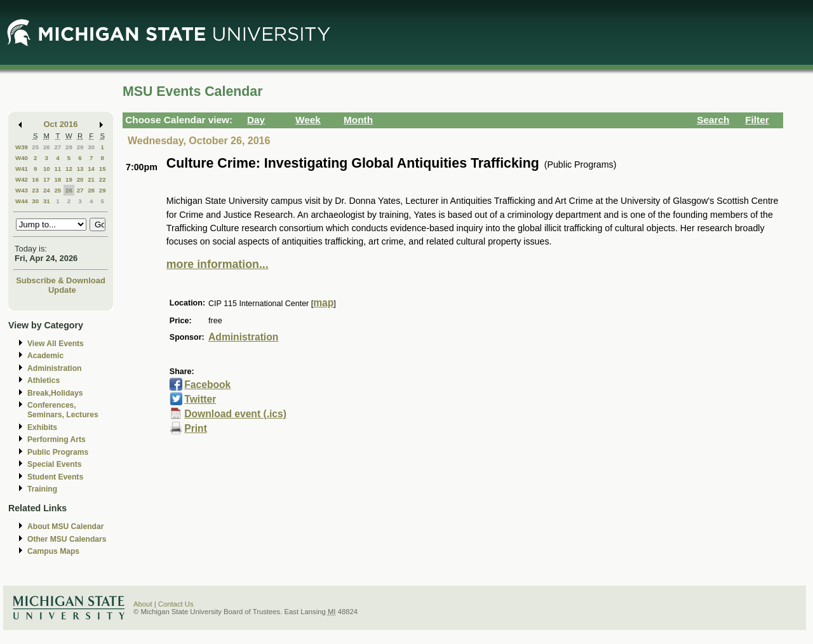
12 (69, 169)
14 (91, 169)
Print (196, 428)
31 (47, 201)
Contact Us (176, 604)
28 (69, 147)
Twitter (200, 399)
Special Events (54, 464)
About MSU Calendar (65, 527)
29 (80, 147)
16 (35, 179)
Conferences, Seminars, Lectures (63, 410)
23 (35, 190)
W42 (22, 179)
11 (57, 169)
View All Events (56, 344)
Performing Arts (57, 439)
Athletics (44, 380)
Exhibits (42, 427)
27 (57, 147)
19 (69, 179)
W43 (22, 190)
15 (103, 169)
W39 (22, 147)
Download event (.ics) (235, 414)
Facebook (207, 385)
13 (80, 169)
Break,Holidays (55, 393)
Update (62, 290)
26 (47, 147)
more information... (218, 264)
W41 (22, 169)
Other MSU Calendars (67, 539)
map (323, 303)
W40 (22, 158)
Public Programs (58, 452)
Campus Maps (53, 551)
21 (91, 179)
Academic (45, 356)
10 (47, 169)
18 (57, 179)
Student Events (55, 477)
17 (47, 179)
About (143, 604)
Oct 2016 (61, 124)
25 (35, 147)
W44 (22, 201)
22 (103, 179)
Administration (54, 368)
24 (47, 190)
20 (80, 179)
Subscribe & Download (61, 280)
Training (42, 489)
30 (91, 147)
